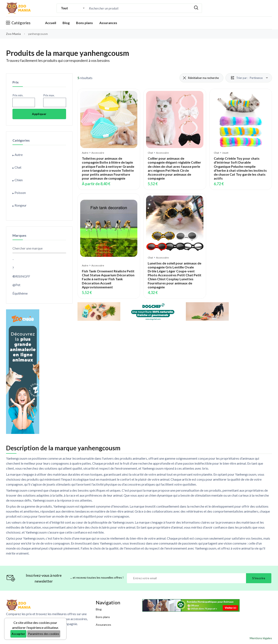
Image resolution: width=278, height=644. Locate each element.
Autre (85, 153)
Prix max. (49, 95)
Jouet (225, 153)
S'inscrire (259, 578)
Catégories (18, 23)
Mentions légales (261, 638)
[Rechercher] (196, 8)
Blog (66, 23)
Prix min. (18, 95)
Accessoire (98, 153)
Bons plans (84, 23)
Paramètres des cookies (44, 634)
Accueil (51, 23)
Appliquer (39, 114)
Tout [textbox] (64, 8)
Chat (150, 153)
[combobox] (73, 8)
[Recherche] (139, 8)
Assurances (108, 23)
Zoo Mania (13, 34)
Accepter (18, 634)
